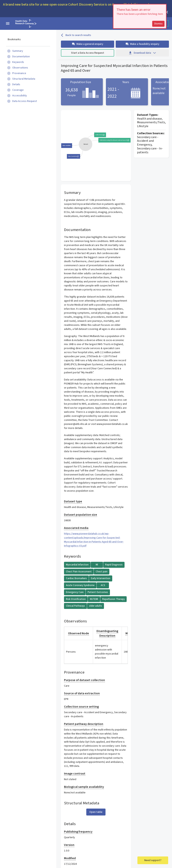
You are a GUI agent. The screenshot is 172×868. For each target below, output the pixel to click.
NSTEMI (94, 599)
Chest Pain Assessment (79, 572)
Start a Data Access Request (88, 53)
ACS (103, 585)
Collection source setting (81, 707)
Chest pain (102, 572)
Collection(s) (100, 135)
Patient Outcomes (98, 592)
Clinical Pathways (75, 606)
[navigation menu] (8, 23)
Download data (142, 53)
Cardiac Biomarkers (76, 578)
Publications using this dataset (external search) (115, 140)
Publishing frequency (78, 832)
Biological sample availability (84, 787)
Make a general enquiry (88, 44)
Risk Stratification (76, 599)
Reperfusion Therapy (113, 599)
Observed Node (79, 633)
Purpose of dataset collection (84, 680)
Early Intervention (101, 578)
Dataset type (73, 501)
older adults (96, 606)
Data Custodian (74, 156)
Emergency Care (75, 592)
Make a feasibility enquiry (142, 44)
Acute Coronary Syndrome (80, 585)
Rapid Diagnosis (114, 565)
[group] (86, 144)
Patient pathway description (84, 724)
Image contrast (75, 774)
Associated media (76, 528)
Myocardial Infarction (77, 565)
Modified (70, 858)
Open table (96, 812)
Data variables (67, 146)
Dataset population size (81, 515)
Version (69, 845)
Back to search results (76, 35)
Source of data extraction (82, 693)
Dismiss (162, 24)
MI (97, 565)
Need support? (153, 860)
